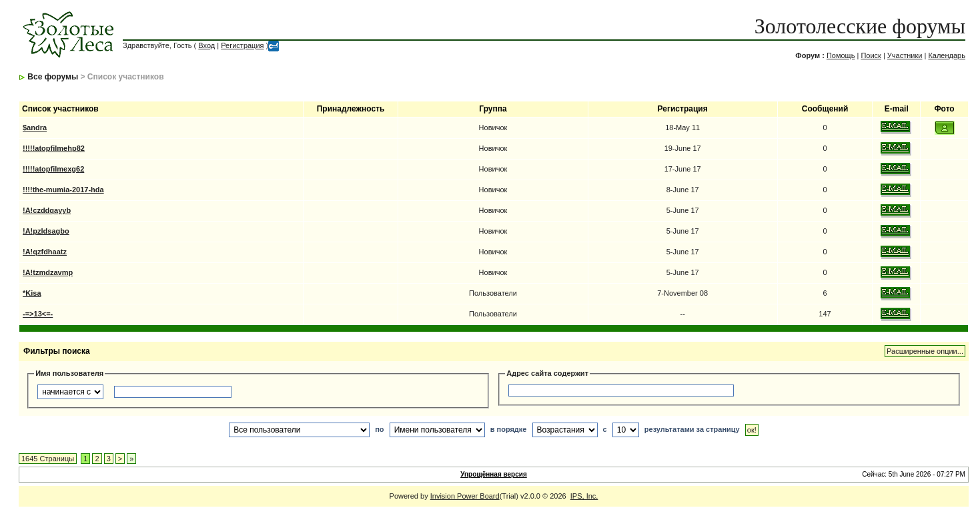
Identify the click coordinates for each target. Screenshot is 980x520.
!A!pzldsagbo (46, 231)
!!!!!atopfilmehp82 (54, 148)
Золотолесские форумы (860, 26)
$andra (35, 127)
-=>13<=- (38, 314)
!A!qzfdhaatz (45, 252)
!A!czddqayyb (47, 210)
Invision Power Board (465, 496)
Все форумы (53, 77)
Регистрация (242, 45)
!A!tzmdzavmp (48, 272)
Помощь (841, 55)
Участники (905, 55)
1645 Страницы (48, 459)
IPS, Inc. (584, 496)
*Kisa (32, 293)
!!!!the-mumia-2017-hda (63, 190)
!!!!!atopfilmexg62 (53, 169)
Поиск (871, 55)
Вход (206, 45)
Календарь (947, 55)
